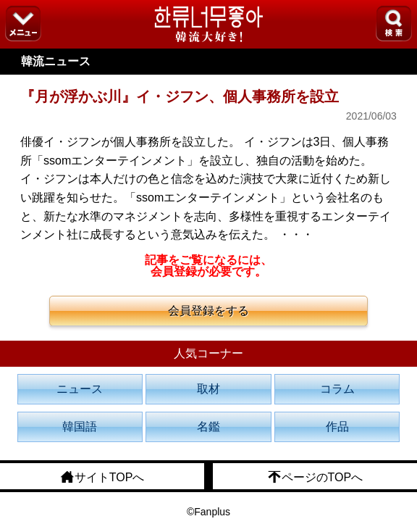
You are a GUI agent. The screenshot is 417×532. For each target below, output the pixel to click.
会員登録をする (208, 311)
